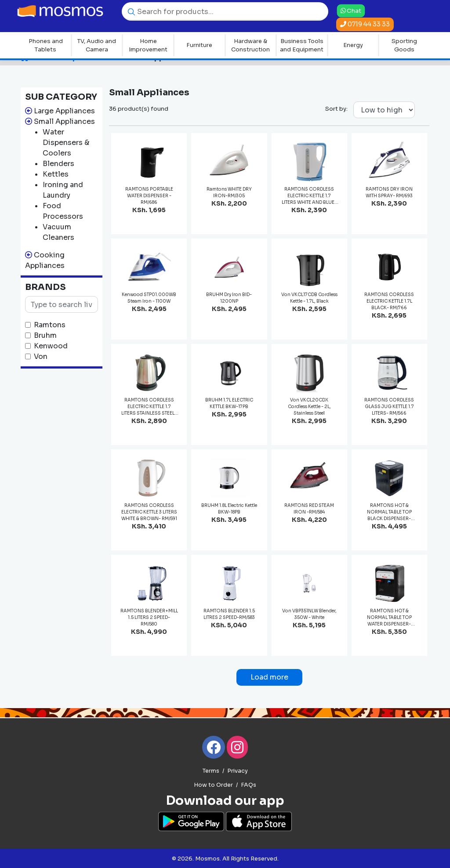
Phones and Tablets (46, 45)
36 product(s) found (139, 109)
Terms (211, 771)
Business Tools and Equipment (302, 45)
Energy (353, 45)
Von (41, 356)
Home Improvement (148, 45)
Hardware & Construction (250, 45)
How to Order (213, 785)
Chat (351, 11)
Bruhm (45, 335)
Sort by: (336, 109)
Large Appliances (64, 111)
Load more (269, 677)
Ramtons (50, 325)
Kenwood (51, 346)
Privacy (238, 771)
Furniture (199, 45)
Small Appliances (64, 121)
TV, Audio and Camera (97, 45)
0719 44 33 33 (365, 24)
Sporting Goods (404, 45)
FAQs (249, 785)
